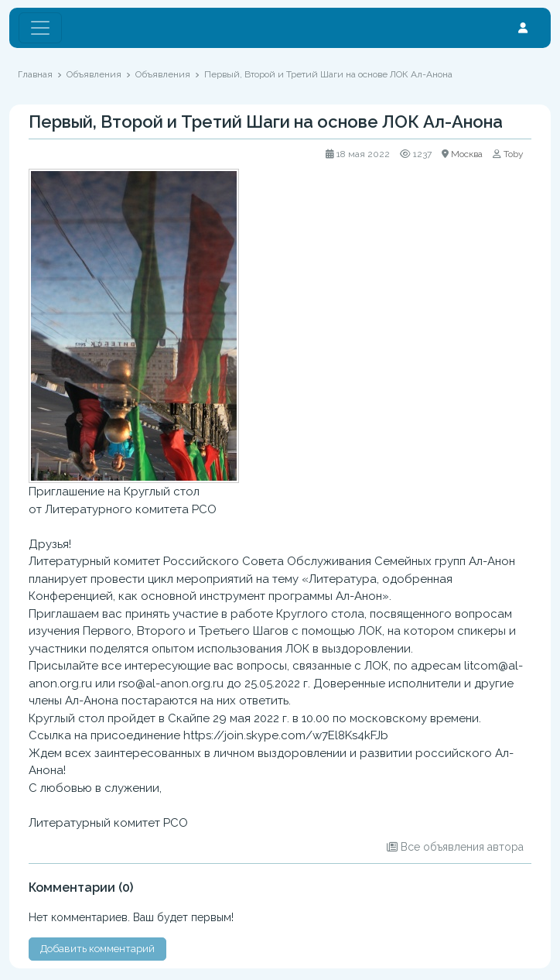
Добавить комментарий (97, 949)
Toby (514, 154)
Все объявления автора (462, 847)
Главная (35, 74)
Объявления (94, 74)
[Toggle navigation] (40, 28)
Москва (467, 154)
